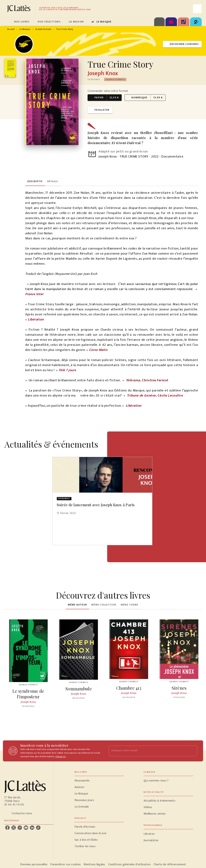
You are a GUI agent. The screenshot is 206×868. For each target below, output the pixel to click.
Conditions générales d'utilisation (129, 864)
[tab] (8, 22)
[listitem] (7, 828)
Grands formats (43, 29)
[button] (182, 44)
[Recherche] (197, 9)
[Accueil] (20, 9)
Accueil (11, 29)
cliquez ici (60, 756)
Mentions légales (94, 864)
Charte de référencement (170, 864)
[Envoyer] (193, 751)
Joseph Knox (103, 73)
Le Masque (25, 29)
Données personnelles (34, 864)
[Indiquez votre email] (149, 751)
